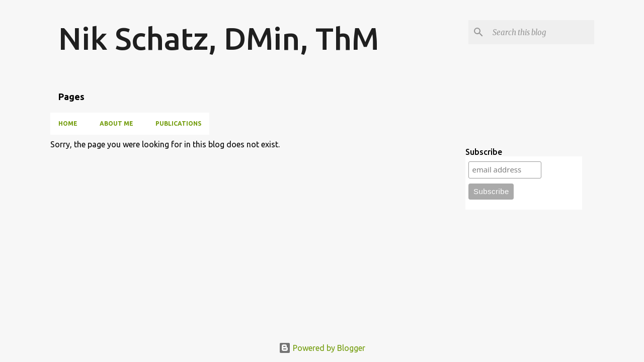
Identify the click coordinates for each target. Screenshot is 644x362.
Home (68, 123)
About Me (116, 123)
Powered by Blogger (322, 348)
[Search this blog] (541, 32)
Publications (178, 123)
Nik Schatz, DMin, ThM (219, 38)
